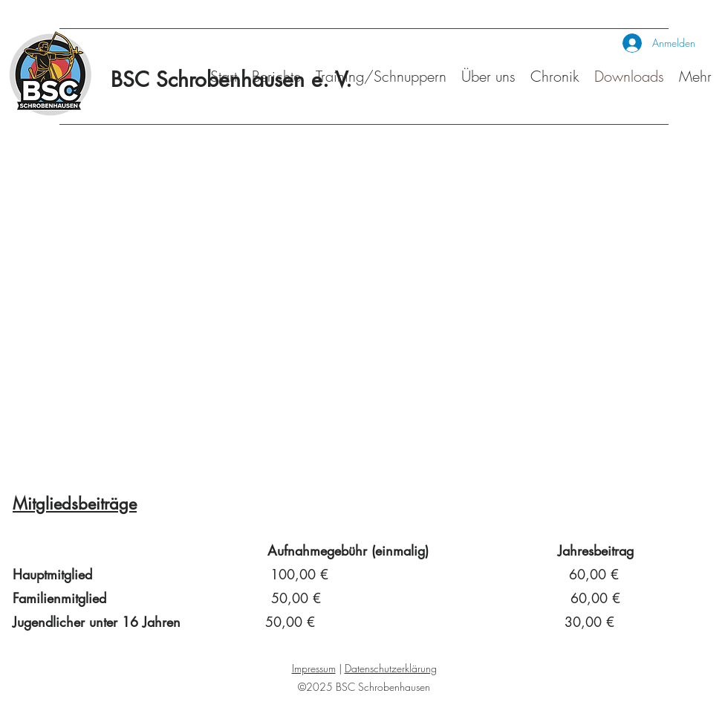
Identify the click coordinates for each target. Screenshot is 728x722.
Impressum (314, 668)
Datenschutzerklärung (391, 668)
